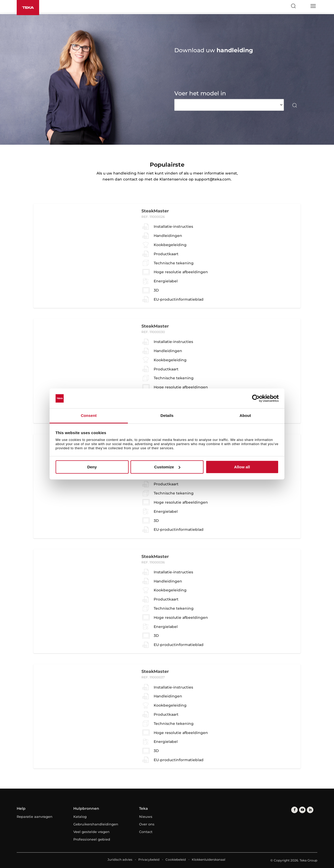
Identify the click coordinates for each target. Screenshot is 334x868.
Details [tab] (167, 416)
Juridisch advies (120, 860)
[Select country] (303, 6)
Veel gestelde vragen (91, 832)
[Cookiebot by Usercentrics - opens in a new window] (256, 398)
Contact (146, 832)
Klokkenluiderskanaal (208, 860)
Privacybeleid (149, 860)
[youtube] (302, 810)
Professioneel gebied (92, 839)
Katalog (80, 817)
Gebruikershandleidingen (96, 824)
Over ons (147, 824)
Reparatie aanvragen (35, 817)
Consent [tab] (89, 416)
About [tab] (245, 416)
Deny (92, 467)
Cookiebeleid (176, 860)
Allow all (242, 467)
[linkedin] (310, 810)
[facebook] (294, 810)
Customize (167, 467)
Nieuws (146, 817)
